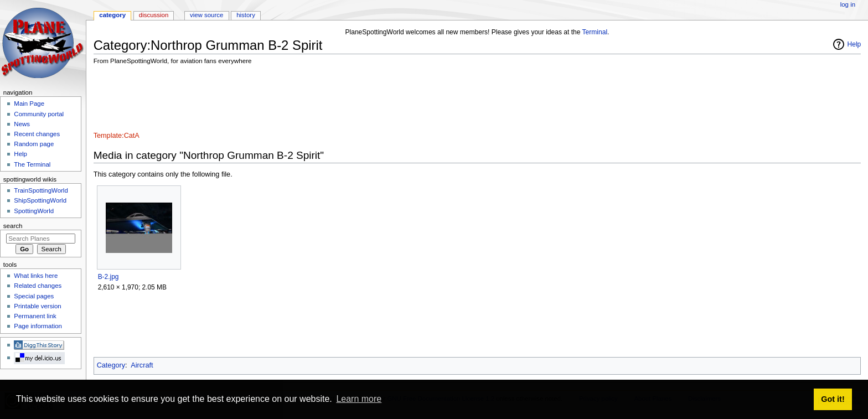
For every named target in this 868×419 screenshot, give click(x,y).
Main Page (29, 104)
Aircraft (142, 365)
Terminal (595, 32)
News (22, 124)
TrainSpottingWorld (41, 190)
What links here (36, 276)
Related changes (38, 286)
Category (111, 365)
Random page (34, 144)
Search (13, 226)
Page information (38, 326)
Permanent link (35, 316)
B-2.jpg (108, 277)
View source (206, 15)
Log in (848, 4)
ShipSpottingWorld (40, 200)
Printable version (37, 306)
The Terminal (32, 164)
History (246, 15)
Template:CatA (117, 136)
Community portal (39, 114)
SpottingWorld (34, 211)
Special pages (34, 296)
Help (854, 44)
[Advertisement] (295, 100)
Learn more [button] (359, 399)
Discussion (154, 15)
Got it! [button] (833, 399)
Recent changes (37, 134)
